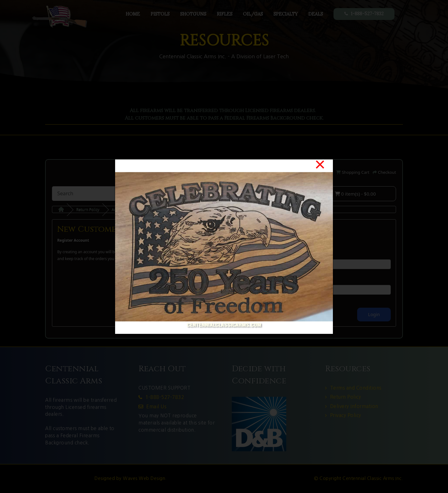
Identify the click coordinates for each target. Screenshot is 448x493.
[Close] (320, 164)
